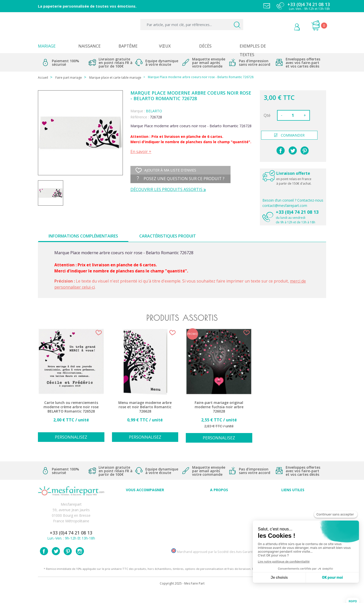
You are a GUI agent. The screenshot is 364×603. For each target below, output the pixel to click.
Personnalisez (71, 437)
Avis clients (219, 500)
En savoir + (141, 152)
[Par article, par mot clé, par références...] (192, 25)
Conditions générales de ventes (293, 516)
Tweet (293, 150)
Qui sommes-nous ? (219, 505)
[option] (71, 388)
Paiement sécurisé (293, 500)
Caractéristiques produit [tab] (168, 236)
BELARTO (154, 111)
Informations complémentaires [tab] (83, 236)
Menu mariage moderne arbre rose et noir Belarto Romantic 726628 (145, 407)
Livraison (293, 511)
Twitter (56, 563)
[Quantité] (293, 115)
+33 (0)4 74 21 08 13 (297, 212)
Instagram (80, 563)
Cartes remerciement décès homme (145, 533)
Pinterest (305, 150)
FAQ (145, 505)
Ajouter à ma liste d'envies (166, 170)
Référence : (140, 117)
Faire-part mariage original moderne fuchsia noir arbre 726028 (219, 407)
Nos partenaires (219, 527)
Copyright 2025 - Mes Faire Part (182, 595)
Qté (267, 115)
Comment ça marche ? (219, 511)
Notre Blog (219, 533)
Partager (281, 150)
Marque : (138, 111)
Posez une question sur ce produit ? (181, 179)
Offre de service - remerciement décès (145, 516)
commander (289, 135)
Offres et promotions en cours (145, 511)
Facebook (44, 563)
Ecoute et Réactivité (219, 522)
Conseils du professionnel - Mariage (145, 500)
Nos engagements (219, 516)
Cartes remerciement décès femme (145, 539)
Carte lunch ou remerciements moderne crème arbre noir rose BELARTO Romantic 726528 (71, 407)
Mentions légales (293, 505)
